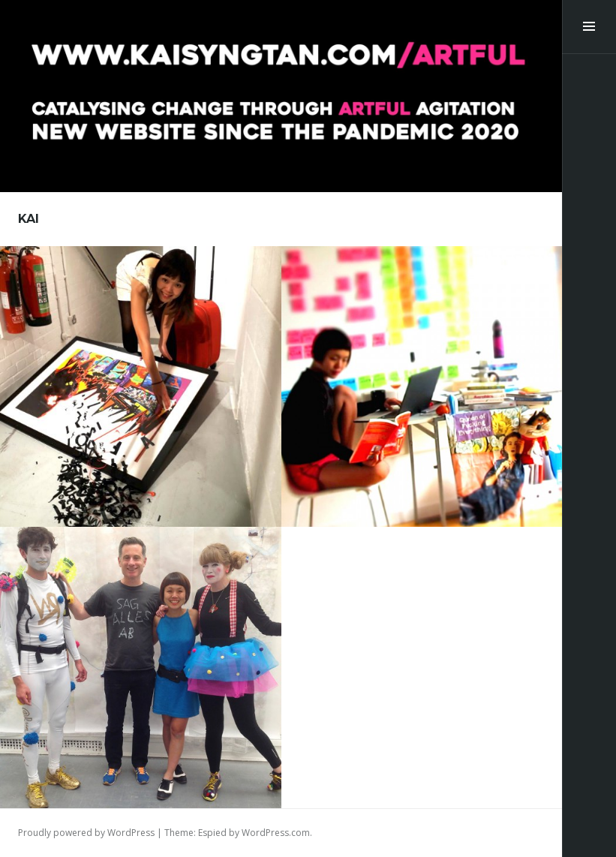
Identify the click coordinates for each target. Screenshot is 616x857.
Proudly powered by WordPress (86, 833)
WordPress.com (276, 833)
